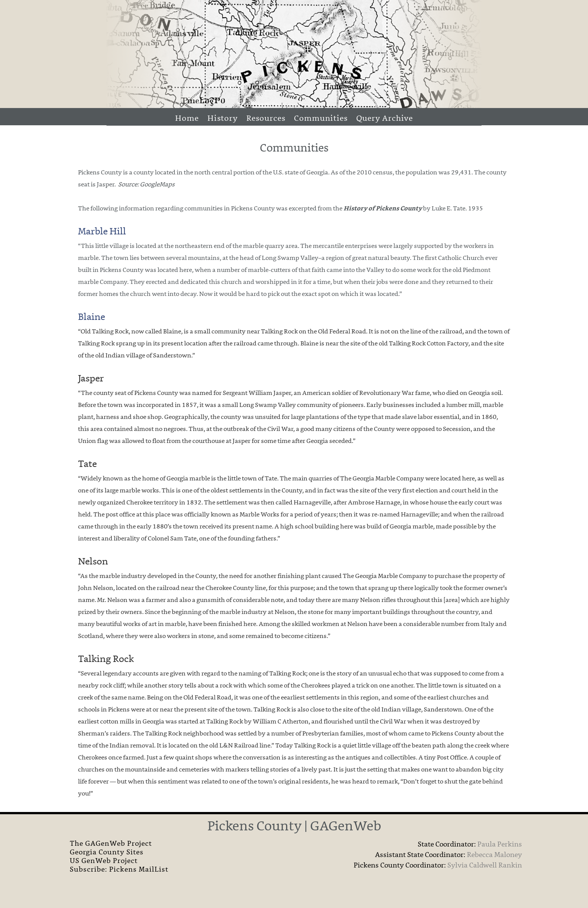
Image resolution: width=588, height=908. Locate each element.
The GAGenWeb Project (111, 844)
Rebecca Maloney (494, 855)
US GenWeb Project (104, 861)
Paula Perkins (500, 845)
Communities (321, 119)
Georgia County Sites (107, 853)
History (223, 119)
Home (187, 119)
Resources (266, 119)
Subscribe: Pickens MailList (119, 870)
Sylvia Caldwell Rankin (485, 866)
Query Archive (385, 119)
